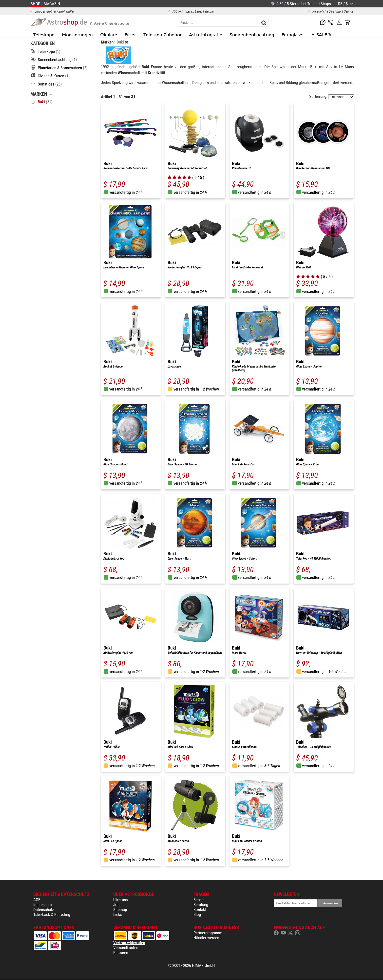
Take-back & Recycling (52, 915)
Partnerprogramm (208, 933)
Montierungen (77, 34)
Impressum (43, 905)
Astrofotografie (206, 34)
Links (118, 915)
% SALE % (322, 34)
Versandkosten (126, 948)
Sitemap (120, 910)
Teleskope (44, 34)
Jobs (117, 905)
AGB (37, 900)
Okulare (109, 34)
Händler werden (206, 938)
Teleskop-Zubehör (163, 34)
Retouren (121, 953)
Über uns (121, 900)
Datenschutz (44, 910)
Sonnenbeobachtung (252, 34)
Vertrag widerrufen (129, 943)
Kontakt (200, 910)
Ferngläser (293, 34)
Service (200, 900)
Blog (197, 915)
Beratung (201, 905)
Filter (130, 34)
